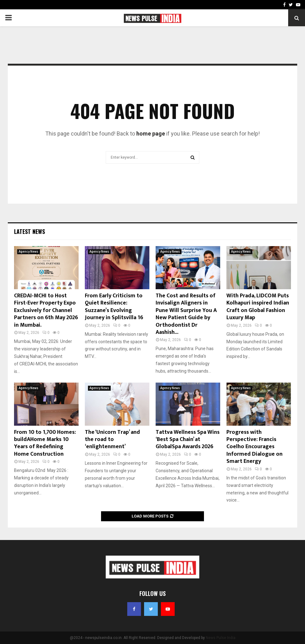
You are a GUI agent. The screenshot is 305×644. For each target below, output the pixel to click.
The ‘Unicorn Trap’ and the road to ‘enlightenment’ (112, 440)
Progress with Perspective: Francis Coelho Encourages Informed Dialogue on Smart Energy (254, 447)
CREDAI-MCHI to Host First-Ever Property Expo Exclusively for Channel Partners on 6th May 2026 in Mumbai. (46, 310)
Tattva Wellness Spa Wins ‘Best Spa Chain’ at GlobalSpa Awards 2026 (188, 440)
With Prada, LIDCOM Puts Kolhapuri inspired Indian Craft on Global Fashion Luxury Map (258, 307)
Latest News (29, 231)
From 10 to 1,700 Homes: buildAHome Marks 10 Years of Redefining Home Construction (45, 443)
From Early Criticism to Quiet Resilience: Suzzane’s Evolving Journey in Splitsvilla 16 (114, 307)
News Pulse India (221, 638)
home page (151, 134)
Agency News (29, 252)
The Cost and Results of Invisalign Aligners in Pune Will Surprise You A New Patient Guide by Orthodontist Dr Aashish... (186, 314)
